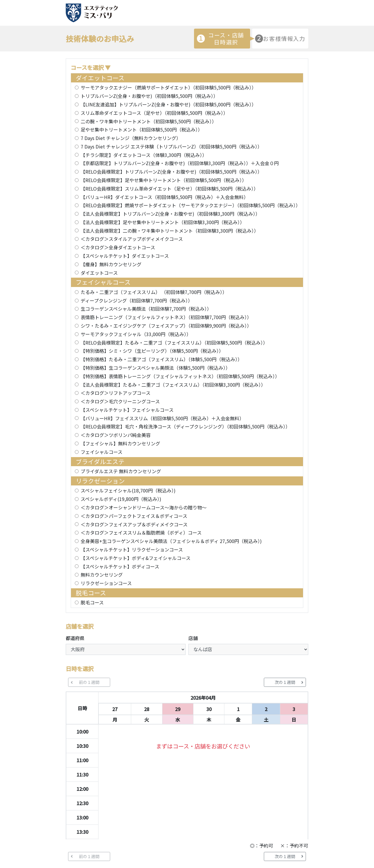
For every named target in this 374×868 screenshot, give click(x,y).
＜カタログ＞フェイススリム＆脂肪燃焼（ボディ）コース (141, 532)
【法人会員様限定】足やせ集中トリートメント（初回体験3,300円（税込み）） (163, 222)
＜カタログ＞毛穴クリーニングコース (120, 401)
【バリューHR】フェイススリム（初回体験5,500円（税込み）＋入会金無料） (162, 418)
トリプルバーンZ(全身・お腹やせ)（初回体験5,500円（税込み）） (149, 96)
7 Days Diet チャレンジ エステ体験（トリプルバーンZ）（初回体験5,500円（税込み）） (171, 146)
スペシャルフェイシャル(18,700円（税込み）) (128, 490)
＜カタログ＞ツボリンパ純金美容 (116, 435)
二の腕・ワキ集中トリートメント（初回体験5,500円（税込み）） (149, 121)
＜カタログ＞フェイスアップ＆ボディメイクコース (134, 524)
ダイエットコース (99, 273)
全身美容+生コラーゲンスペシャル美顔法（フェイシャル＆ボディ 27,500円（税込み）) (171, 541)
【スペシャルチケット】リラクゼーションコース (132, 549)
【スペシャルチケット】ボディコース (120, 566)
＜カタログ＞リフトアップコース (116, 393)
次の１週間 (289, 682)
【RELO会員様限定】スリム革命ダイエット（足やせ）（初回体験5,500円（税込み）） (169, 189)
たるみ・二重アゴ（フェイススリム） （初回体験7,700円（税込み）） (154, 292)
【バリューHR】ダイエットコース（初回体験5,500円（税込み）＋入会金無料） (165, 197)
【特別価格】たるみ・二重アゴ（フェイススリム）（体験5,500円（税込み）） (161, 359)
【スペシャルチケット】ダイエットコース (125, 256)
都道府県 (75, 638)
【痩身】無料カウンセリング (111, 264)
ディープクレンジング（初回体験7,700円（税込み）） (137, 300)
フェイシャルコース (102, 452)
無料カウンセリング (102, 575)
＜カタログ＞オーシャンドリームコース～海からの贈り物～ (144, 507)
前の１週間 (85, 682)
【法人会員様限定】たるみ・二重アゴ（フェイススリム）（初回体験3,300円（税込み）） (173, 385)
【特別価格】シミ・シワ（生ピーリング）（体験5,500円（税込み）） (152, 351)
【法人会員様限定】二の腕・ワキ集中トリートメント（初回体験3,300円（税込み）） (170, 231)
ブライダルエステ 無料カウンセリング (121, 471)
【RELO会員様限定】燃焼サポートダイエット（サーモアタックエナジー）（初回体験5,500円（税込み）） (190, 205)
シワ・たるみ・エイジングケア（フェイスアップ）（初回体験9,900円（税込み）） (166, 326)
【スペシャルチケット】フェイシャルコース (127, 410)
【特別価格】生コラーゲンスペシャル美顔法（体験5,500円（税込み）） (155, 368)
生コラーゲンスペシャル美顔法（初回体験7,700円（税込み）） (146, 309)
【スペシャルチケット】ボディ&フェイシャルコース (136, 558)
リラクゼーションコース (106, 583)
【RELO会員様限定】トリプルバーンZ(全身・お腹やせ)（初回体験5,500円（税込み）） (171, 172)
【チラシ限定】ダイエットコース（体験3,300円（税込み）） (144, 155)
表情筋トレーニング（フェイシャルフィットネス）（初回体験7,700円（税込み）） (166, 317)
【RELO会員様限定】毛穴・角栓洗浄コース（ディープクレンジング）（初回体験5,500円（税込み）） (185, 426)
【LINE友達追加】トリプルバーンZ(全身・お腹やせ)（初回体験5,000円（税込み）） (168, 104)
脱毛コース (92, 602)
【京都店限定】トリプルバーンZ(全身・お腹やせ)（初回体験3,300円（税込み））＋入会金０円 (180, 163)
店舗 (193, 638)
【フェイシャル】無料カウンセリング (120, 443)
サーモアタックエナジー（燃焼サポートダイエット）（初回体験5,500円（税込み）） (168, 87)
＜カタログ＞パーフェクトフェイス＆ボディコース (134, 516)
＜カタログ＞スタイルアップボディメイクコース (132, 239)
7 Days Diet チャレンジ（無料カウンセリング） (131, 138)
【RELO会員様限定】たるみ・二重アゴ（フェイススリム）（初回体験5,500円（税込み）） (174, 343)
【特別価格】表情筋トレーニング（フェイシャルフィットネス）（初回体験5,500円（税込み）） (180, 376)
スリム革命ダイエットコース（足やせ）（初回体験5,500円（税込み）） (154, 113)
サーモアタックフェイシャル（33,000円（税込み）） (136, 334)
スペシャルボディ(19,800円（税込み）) (121, 499)
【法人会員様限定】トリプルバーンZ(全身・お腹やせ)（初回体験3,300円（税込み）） (170, 214)
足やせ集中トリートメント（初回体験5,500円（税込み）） (142, 129)
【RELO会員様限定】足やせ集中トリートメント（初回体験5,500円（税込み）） (164, 180)
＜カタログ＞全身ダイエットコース (118, 247)
